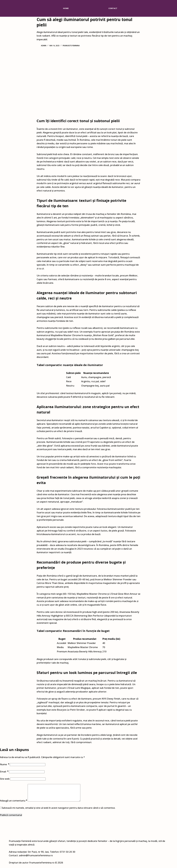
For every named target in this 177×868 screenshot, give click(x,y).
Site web (5, 779)
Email (4, 772)
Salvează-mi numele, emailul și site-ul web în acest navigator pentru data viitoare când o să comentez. (59, 811)
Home (66, 8)
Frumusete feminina (71, 46)
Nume (5, 764)
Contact (113, 8)
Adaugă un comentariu (14, 804)
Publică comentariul (11, 818)
